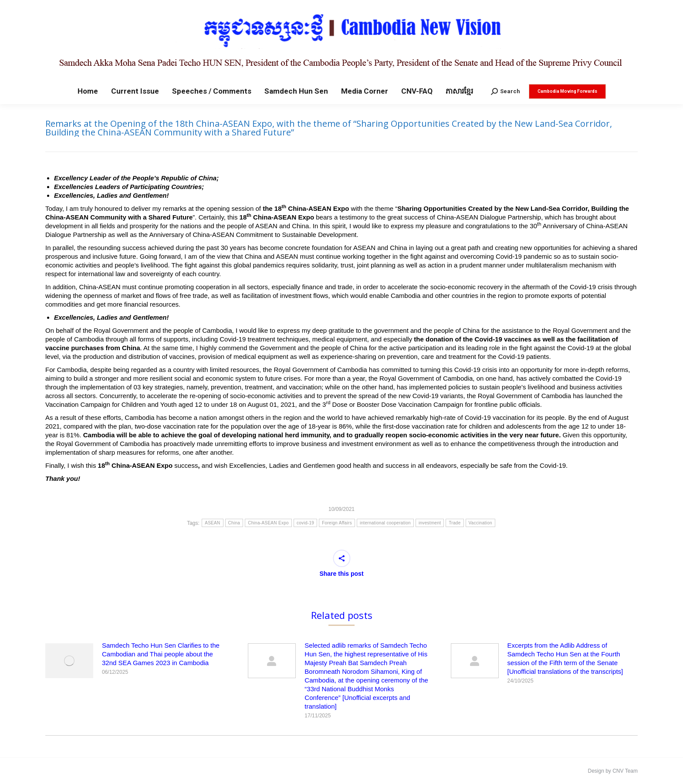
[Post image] (69, 661)
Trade (455, 523)
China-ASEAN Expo (268, 523)
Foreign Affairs (337, 523)
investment (430, 523)
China (234, 523)
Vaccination (480, 523)
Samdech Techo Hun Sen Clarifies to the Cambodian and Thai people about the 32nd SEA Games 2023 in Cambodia (161, 654)
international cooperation (385, 523)
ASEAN (212, 523)
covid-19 (305, 523)
